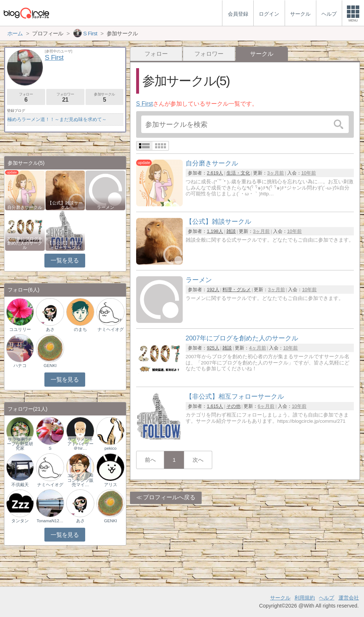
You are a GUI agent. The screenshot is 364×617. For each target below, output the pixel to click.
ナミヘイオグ (111, 329)
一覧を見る (65, 260)
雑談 (231, 231)
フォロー (156, 54)
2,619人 (215, 173)
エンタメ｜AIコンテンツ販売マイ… (80, 480)
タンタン (20, 521)
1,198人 (215, 231)
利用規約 (305, 598)
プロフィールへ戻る (169, 497)
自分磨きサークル (25, 207)
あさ (50, 329)
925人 (213, 348)
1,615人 (215, 406)
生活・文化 (238, 173)
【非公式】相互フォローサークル (65, 245)
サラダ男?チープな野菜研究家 (20, 444)
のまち (80, 329)
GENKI (50, 366)
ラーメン (106, 207)
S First (145, 104)
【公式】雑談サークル (65, 205)
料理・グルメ (237, 290)
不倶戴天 (20, 485)
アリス (111, 485)
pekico (110, 448)
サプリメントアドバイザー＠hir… (80, 444)
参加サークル (105, 97)
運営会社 (349, 598)
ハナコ (20, 366)
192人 (213, 290)
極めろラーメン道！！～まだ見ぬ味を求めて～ (57, 119)
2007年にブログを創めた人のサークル (25, 243)
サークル (280, 598)
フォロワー (209, 54)
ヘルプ (327, 598)
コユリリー (20, 329)
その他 (234, 406)
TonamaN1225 (50, 521)
